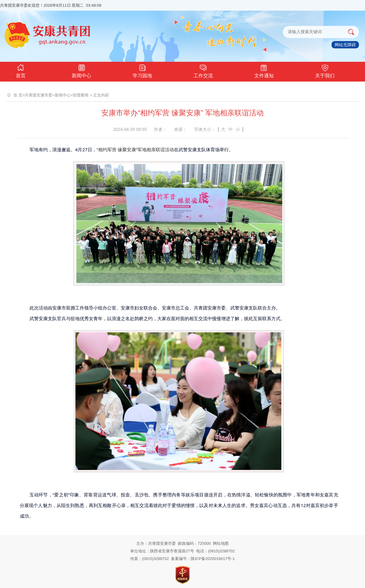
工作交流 (203, 70)
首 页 (18, 95)
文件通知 (264, 70)
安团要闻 (81, 95)
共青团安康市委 (38, 95)
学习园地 (142, 70)
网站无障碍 (345, 45)
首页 (21, 70)
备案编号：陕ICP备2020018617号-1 (203, 559)
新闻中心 (82, 70)
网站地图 (221, 543)
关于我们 (325, 70)
